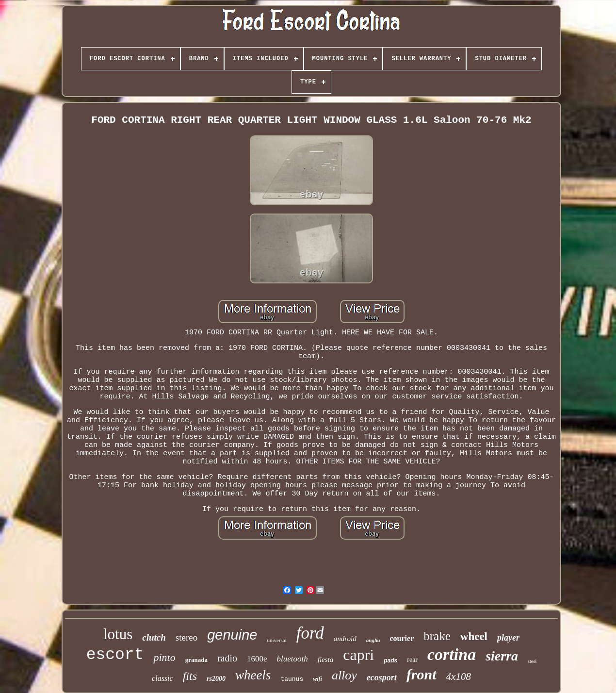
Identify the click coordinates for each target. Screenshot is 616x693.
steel (532, 661)
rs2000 (216, 679)
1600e (257, 659)
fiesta (326, 660)
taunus (292, 679)
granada (196, 660)
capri (358, 655)
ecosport (382, 677)
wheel (474, 636)
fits (190, 676)
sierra (502, 656)
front (421, 674)
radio (227, 658)
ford (310, 633)
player (508, 638)
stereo (186, 637)
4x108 (459, 676)
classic (162, 678)
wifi (317, 679)
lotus (118, 634)
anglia (373, 640)
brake (437, 636)
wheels (253, 675)
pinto (164, 657)
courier (402, 638)
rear (412, 660)
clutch (154, 637)
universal (276, 640)
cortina (452, 654)
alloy (344, 675)
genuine (232, 635)
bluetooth (292, 659)
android (345, 639)
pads (390, 660)
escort (115, 655)
